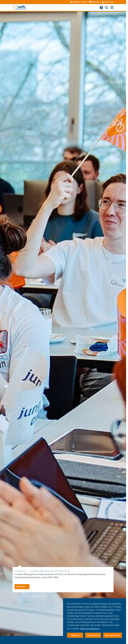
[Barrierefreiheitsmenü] (101, 8)
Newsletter (108, 2)
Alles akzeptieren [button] (113, 635)
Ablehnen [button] (75, 635)
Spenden (94, 2)
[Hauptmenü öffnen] (112, 8)
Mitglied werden (79, 2)
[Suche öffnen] (107, 8)
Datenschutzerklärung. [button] (90, 629)
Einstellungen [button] (93, 635)
